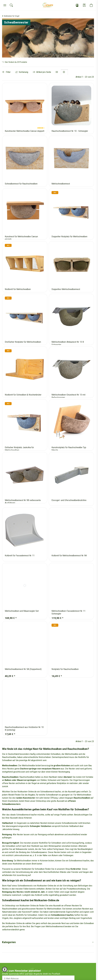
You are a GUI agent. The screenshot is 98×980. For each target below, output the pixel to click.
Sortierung (23, 72)
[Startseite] (48, 5)
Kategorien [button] (9, 942)
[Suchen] (11, 5)
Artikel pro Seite (44, 72)
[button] (77, 5)
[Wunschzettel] (84, 5)
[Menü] (5, 5)
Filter (6, 72)
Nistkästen (26, 869)
